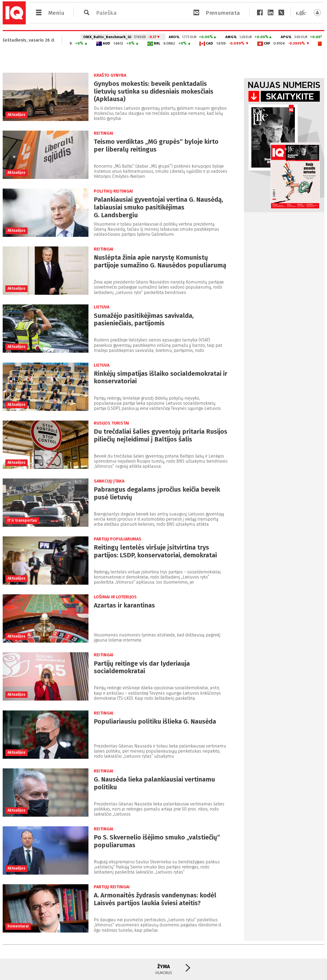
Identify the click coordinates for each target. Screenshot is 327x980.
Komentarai (18, 926)
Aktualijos (16, 115)
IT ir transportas (22, 520)
